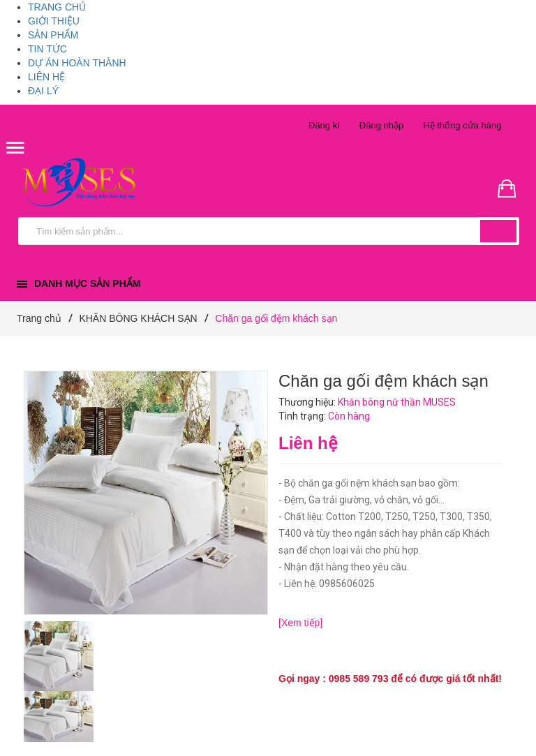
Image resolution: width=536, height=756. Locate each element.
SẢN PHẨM (53, 35)
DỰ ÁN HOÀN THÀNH (77, 63)
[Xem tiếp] (300, 623)
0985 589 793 (359, 679)
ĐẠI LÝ (43, 91)
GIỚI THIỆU (54, 21)
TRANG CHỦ (57, 7)
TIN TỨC (47, 49)
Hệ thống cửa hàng (462, 125)
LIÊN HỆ (46, 77)
